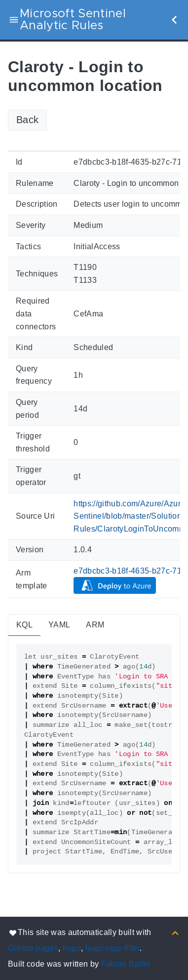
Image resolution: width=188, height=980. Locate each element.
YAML (59, 625)
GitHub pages (33, 948)
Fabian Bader (126, 964)
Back (27, 120)
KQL (24, 625)
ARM (95, 625)
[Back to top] (175, 932)
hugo (72, 948)
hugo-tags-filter (113, 948)
